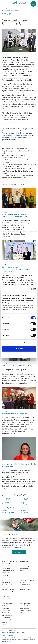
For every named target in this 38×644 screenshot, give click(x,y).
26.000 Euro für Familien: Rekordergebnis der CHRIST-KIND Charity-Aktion (16, 269)
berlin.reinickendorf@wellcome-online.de (16, 135)
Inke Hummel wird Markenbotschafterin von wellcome (19, 465)
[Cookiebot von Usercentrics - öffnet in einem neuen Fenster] (28, 289)
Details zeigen (27, 343)
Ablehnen (19, 354)
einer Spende (18, 545)
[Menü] (3, 3)
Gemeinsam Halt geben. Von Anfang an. (19, 365)
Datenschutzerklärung (8, 641)
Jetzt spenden (19, 552)
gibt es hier (29, 129)
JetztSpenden (33, 4)
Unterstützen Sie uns (12, 534)
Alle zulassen (19, 348)
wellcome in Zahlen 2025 (14, 495)
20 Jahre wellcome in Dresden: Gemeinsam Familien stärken (15, 215)
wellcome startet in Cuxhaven (14, 414)
